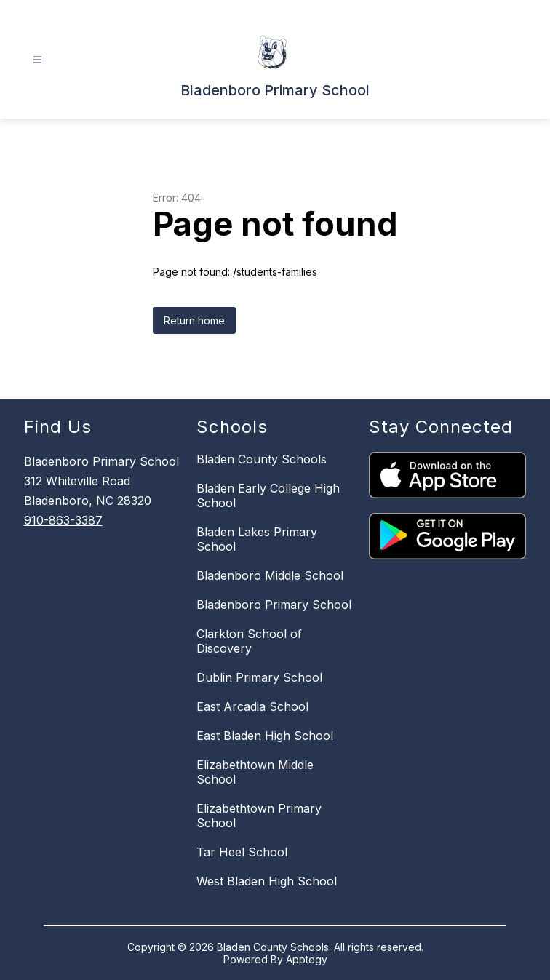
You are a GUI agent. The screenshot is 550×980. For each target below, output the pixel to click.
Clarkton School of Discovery (249, 641)
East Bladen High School (265, 736)
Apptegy (307, 959)
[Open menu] (37, 60)
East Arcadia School (252, 706)
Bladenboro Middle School (270, 575)
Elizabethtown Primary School (259, 816)
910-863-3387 (63, 520)
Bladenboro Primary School (274, 605)
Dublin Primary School (259, 677)
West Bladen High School (267, 881)
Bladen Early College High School (268, 495)
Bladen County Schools (262, 459)
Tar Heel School (242, 852)
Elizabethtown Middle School (255, 772)
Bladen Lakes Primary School (257, 539)
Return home (194, 320)
